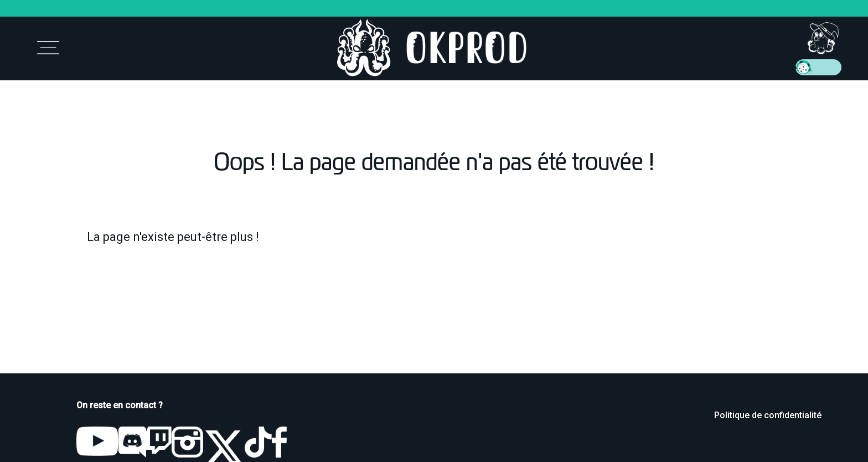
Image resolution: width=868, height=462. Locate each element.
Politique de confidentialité (768, 415)
